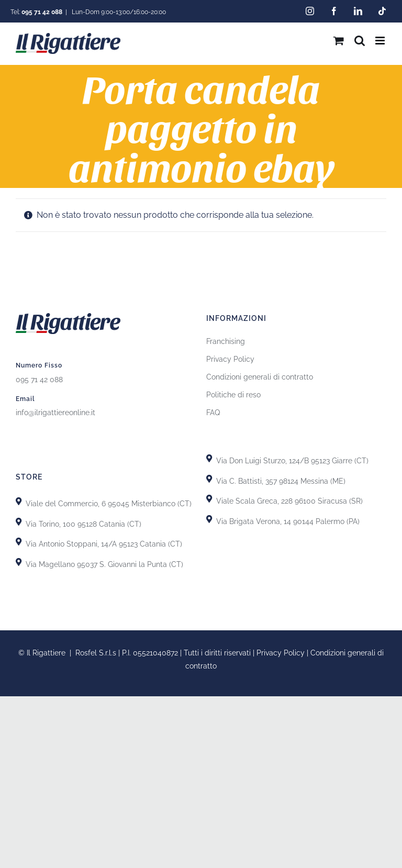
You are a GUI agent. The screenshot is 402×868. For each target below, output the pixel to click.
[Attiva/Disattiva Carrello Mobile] (339, 41)
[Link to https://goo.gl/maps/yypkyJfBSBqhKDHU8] (209, 499)
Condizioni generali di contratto (260, 377)
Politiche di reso (233, 395)
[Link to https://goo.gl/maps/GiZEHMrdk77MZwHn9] (19, 562)
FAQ (213, 413)
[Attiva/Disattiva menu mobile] (381, 41)
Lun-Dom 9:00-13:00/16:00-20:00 (118, 12)
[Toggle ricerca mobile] (360, 41)
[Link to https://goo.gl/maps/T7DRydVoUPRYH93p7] (209, 479)
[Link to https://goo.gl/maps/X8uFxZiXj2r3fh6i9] (19, 501)
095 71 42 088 (39, 380)
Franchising (226, 341)
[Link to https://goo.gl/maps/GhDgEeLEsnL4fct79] (19, 542)
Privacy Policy (230, 359)
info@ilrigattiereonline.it (55, 413)
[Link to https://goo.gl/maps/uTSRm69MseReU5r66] (19, 522)
